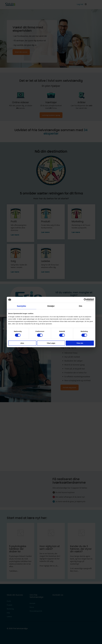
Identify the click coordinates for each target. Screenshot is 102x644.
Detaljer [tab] (51, 306)
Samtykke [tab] (21, 306)
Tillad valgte (51, 343)
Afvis (22, 343)
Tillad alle (80, 343)
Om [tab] (81, 306)
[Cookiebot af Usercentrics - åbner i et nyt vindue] (85, 300)
